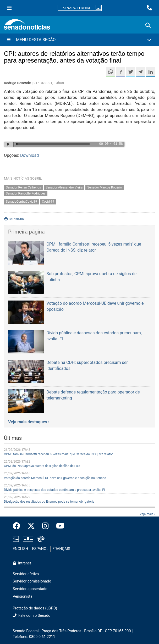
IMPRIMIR (14, 219)
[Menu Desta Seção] (79, 40)
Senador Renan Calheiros (23, 188)
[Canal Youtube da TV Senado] (58, 526)
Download (29, 155)
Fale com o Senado (32, 616)
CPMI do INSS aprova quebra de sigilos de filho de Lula (42, 466)
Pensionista (23, 596)
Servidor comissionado (32, 581)
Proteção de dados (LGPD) (35, 608)
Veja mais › (147, 514)
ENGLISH (21, 549)
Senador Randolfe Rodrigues (26, 193)
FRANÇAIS (61, 549)
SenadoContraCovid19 (21, 202)
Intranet (22, 563)
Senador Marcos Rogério (105, 188)
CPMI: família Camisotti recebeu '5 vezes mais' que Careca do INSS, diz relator (58, 454)
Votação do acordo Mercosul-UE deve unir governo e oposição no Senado (55, 478)
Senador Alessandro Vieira (64, 188)
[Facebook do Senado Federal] (18, 526)
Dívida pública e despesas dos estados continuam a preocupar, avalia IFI (54, 490)
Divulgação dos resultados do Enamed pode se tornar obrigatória (49, 502)
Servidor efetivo (26, 574)
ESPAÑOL (40, 549)
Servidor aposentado (30, 589)
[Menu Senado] (9, 8)
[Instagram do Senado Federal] (45, 526)
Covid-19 (48, 202)
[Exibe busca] (148, 25)
